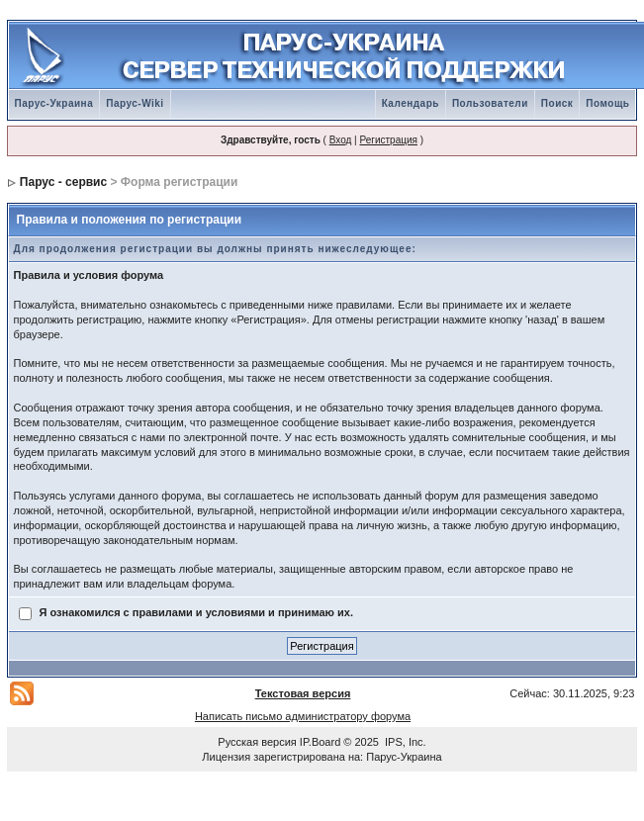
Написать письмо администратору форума (303, 716)
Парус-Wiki (135, 103)
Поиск (557, 103)
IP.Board (320, 742)
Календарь (411, 103)
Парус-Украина (54, 103)
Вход (341, 140)
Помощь (607, 103)
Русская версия (257, 742)
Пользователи (490, 103)
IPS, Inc (404, 742)
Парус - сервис (63, 182)
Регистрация (388, 140)
